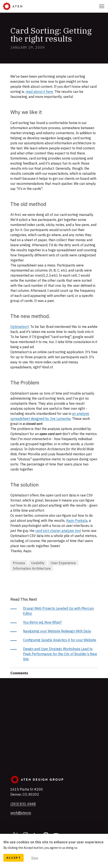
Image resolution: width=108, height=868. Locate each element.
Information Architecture (32, 568)
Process (19, 563)
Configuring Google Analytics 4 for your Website (60, 640)
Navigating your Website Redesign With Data (57, 631)
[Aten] (12, 6)
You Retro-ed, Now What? (42, 622)
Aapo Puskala (77, 521)
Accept (14, 858)
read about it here (39, 92)
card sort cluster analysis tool (58, 531)
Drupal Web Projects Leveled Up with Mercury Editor (59, 611)
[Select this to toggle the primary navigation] (102, 6)
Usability (38, 563)
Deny (35, 858)
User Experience (63, 563)
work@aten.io (21, 813)
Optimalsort (20, 327)
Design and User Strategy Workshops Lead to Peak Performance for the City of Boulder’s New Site (60, 654)
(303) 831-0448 (23, 804)
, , (27, 792)
